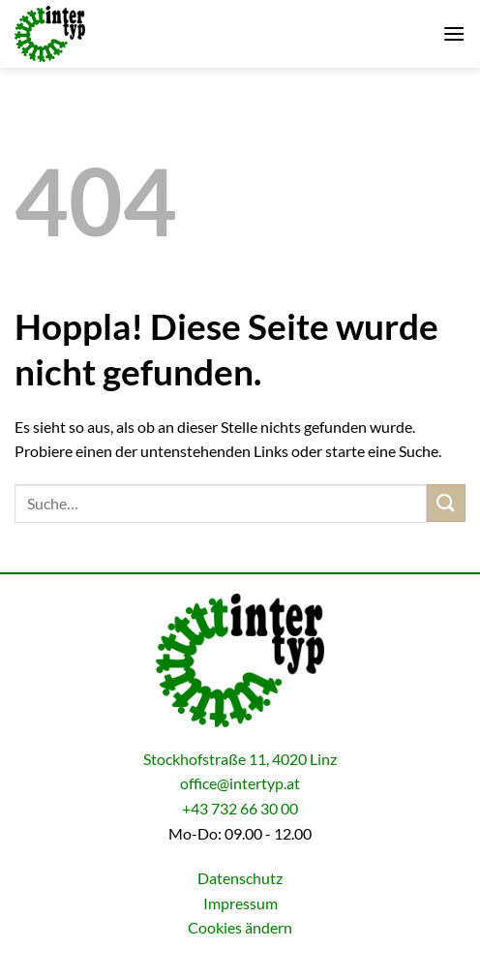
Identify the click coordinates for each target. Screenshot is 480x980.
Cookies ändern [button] (240, 927)
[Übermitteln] (446, 503)
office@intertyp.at (240, 783)
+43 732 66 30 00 (240, 808)
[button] (454, 33)
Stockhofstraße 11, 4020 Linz (240, 759)
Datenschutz (240, 878)
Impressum (240, 903)
